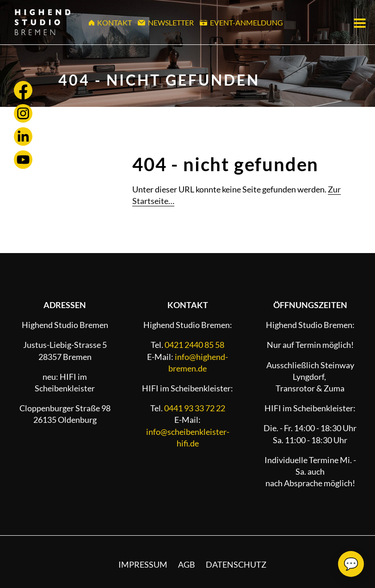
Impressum (143, 564)
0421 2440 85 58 (194, 345)
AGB (187, 564)
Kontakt (110, 22)
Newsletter (166, 22)
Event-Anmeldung (241, 22)
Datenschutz (236, 564)
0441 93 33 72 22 (195, 408)
